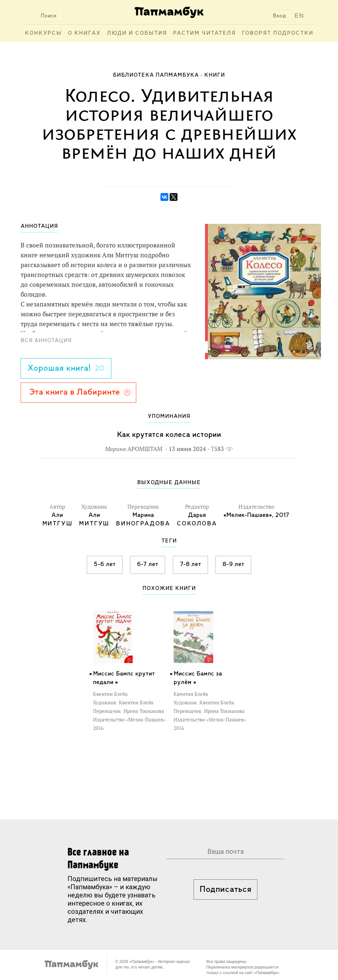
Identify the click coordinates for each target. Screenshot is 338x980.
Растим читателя (204, 33)
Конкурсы (43, 33)
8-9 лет (233, 564)
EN (300, 16)
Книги (215, 75)
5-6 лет (105, 564)
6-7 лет (148, 564)
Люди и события (137, 33)
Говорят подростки (278, 33)
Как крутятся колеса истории (169, 435)
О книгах (84, 33)
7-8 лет (190, 564)
